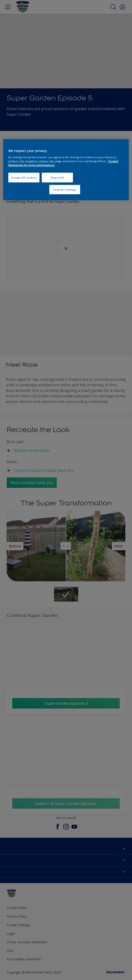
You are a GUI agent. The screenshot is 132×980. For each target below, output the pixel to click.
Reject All (57, 178)
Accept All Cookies (24, 178)
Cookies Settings (65, 190)
